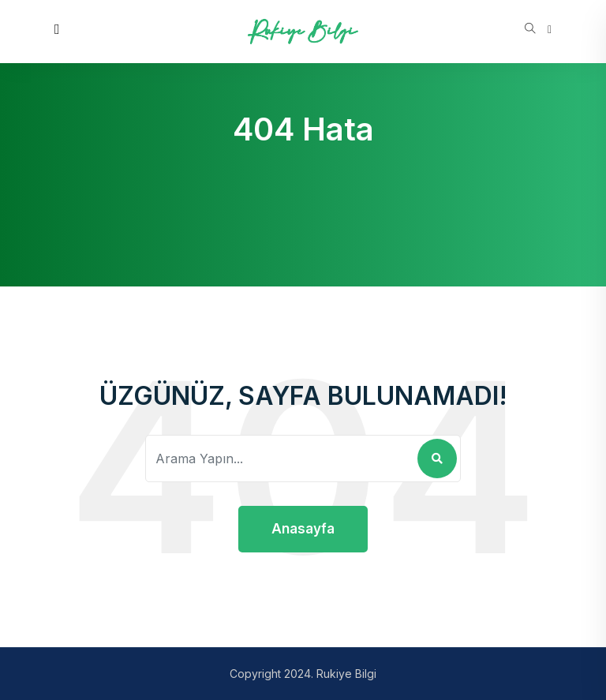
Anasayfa (303, 529)
